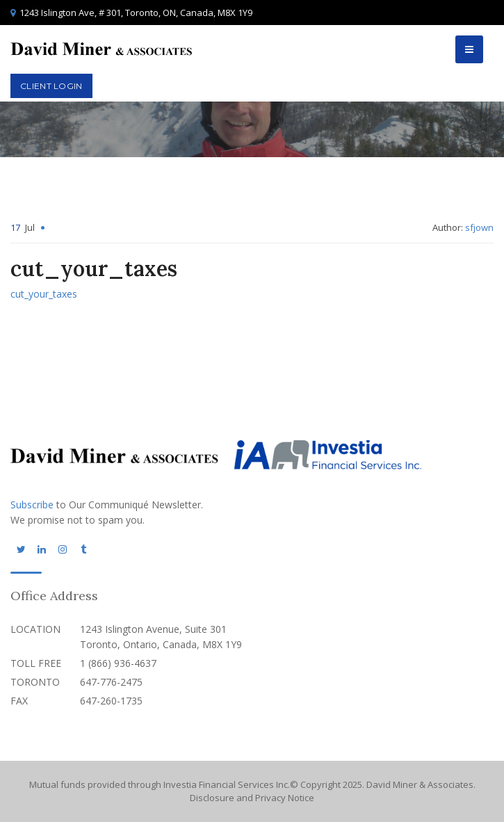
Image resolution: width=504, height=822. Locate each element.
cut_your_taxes (44, 294)
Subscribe (32, 505)
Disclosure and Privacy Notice (252, 798)
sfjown (479, 227)
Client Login (51, 86)
